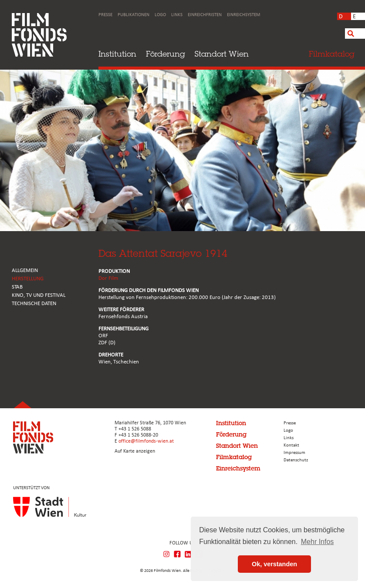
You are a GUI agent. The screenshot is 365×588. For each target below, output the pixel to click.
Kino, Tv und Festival (39, 295)
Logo (160, 15)
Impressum (294, 453)
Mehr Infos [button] (318, 542)
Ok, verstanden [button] (274, 564)
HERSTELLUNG (28, 279)
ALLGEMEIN (25, 270)
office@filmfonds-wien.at (146, 441)
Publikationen (133, 15)
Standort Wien (222, 54)
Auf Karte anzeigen (135, 451)
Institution (117, 54)
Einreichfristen (205, 15)
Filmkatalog (234, 457)
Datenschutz (296, 460)
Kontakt (291, 445)
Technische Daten (34, 304)
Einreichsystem (243, 15)
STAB (17, 287)
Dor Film (108, 278)
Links (177, 15)
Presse (105, 15)
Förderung (166, 54)
